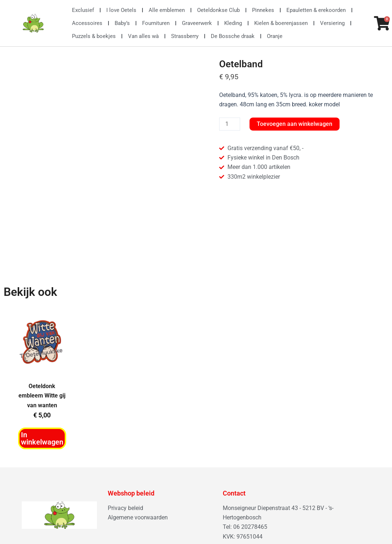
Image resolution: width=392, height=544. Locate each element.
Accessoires (87, 23)
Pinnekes (263, 10)
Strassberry (185, 36)
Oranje (275, 36)
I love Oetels (121, 10)
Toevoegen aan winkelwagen (295, 124)
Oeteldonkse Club (218, 10)
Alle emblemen (167, 10)
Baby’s (122, 23)
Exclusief (83, 10)
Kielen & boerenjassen (281, 23)
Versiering (332, 23)
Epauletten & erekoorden (316, 10)
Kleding (233, 23)
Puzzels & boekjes (94, 36)
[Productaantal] (230, 124)
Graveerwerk (197, 23)
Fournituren (156, 23)
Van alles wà (143, 36)
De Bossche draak (233, 36)
